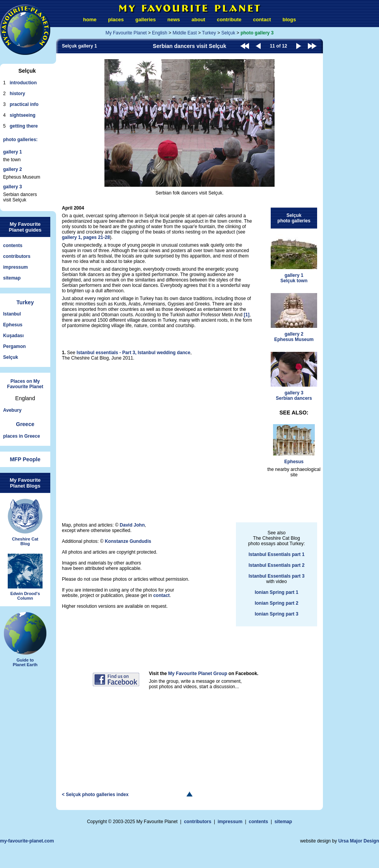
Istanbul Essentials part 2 (277, 565)
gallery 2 (13, 169)
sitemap (12, 278)
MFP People (25, 459)
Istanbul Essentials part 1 (277, 554)
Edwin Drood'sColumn (25, 577)
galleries (146, 20)
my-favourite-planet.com (27, 841)
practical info (24, 104)
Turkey (25, 302)
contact (262, 20)
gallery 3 (13, 187)
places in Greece (21, 436)
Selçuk (11, 357)
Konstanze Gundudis (128, 541)
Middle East (185, 33)
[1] (247, 315)
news (174, 20)
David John (132, 525)
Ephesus (13, 325)
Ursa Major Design (359, 841)
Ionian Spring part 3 (277, 614)
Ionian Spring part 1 (277, 592)
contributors (17, 256)
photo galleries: (20, 140)
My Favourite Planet (126, 33)
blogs (289, 20)
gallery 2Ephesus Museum (294, 318)
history (17, 94)
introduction (23, 83)
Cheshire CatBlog (25, 522)
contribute (229, 20)
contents (13, 246)
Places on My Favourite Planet (25, 384)
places (116, 20)
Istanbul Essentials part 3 (277, 576)
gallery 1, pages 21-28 (86, 237)
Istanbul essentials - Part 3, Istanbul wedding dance (133, 353)
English (160, 33)
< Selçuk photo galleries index (95, 795)
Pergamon (15, 346)
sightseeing (23, 115)
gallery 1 (13, 152)
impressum (15, 267)
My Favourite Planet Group (198, 674)
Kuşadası (13, 336)
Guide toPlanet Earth (25, 639)
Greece (25, 424)
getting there (24, 126)
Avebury (12, 410)
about (198, 20)
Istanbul (12, 314)
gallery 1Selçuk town (294, 259)
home (90, 20)
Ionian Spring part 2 (277, 603)
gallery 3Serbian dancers (294, 376)
